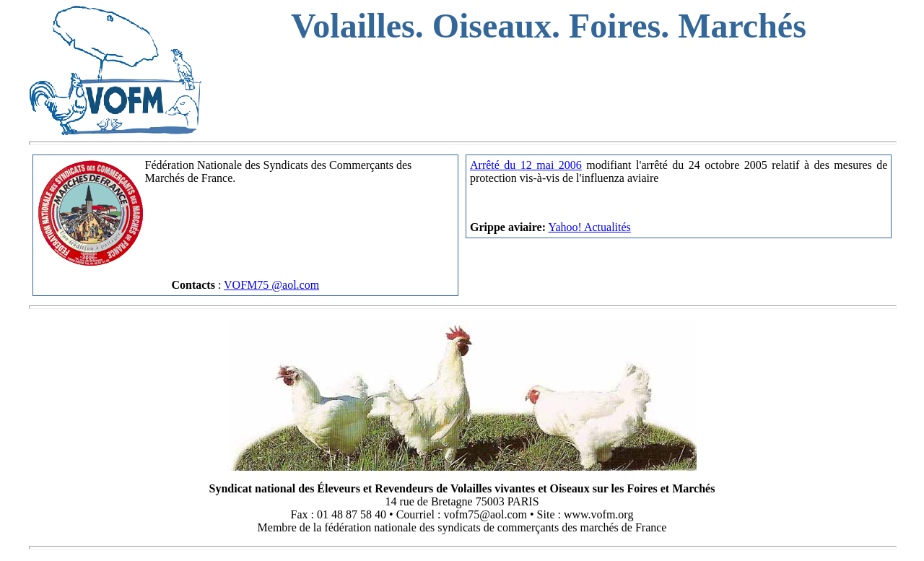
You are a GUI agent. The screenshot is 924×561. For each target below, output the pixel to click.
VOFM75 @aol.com (271, 285)
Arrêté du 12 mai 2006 (526, 165)
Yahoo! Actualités (589, 227)
